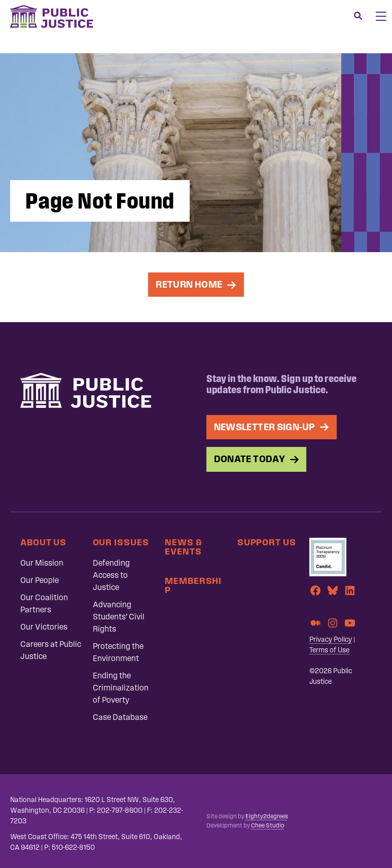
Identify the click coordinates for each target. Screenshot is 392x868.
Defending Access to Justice (111, 575)
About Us (43, 542)
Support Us (267, 542)
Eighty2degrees (267, 816)
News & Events (183, 547)
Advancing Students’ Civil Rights (119, 617)
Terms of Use (329, 650)
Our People (40, 580)
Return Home (189, 284)
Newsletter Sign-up (265, 427)
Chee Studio (268, 825)
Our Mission (42, 563)
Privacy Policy (331, 639)
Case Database (120, 717)
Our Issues (121, 542)
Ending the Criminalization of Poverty (121, 688)
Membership (193, 585)
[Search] (358, 16)
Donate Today (250, 459)
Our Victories (44, 627)
